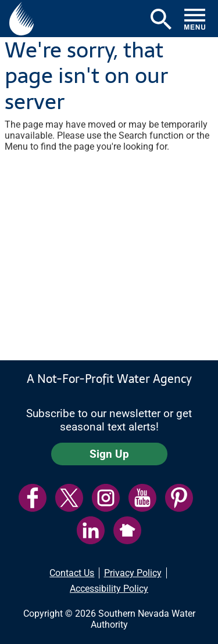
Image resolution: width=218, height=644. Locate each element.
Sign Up (109, 454)
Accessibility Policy (109, 589)
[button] (22, 19)
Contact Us (72, 573)
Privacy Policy (133, 573)
